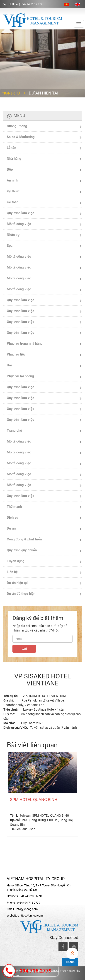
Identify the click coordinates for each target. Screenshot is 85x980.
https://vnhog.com (31, 916)
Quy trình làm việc (21, 213)
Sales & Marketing (21, 137)
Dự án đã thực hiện (21, 594)
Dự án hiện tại (17, 583)
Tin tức (70, 962)
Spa (10, 246)
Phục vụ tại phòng (20, 376)
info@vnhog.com (27, 909)
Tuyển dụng (16, 561)
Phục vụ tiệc (16, 354)
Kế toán (13, 202)
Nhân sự (13, 235)
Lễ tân (11, 148)
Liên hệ (12, 572)
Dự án (11, 528)
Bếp (10, 169)
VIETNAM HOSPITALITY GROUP (36, 879)
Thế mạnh (14, 507)
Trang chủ (11, 93)
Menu (19, 115)
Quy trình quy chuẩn (22, 550)
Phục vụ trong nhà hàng (25, 344)
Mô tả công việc (19, 224)
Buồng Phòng (17, 126)
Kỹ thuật (13, 191)
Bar (9, 365)
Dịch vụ (12, 518)
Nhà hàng (14, 159)
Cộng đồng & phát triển (24, 539)
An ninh (12, 180)
